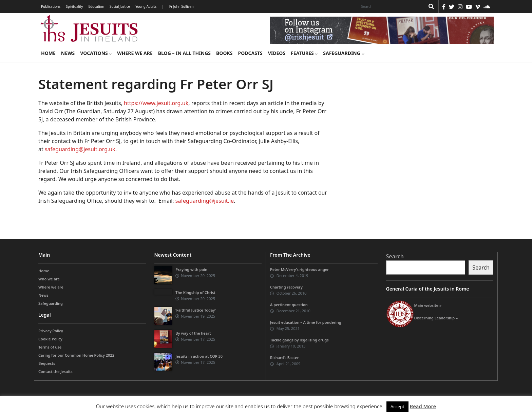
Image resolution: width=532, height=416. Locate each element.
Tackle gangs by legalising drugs (299, 340)
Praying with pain (191, 269)
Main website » (428, 305)
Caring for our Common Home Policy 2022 (76, 355)
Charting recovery (286, 287)
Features (304, 53)
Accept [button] (397, 407)
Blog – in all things (184, 53)
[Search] (391, 6)
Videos (277, 53)
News (68, 53)
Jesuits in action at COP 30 (199, 356)
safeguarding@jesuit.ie (205, 201)
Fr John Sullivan (182, 6)
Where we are (135, 53)
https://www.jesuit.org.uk (156, 103)
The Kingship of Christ (195, 292)
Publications (51, 6)
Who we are (49, 279)
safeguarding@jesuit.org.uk (80, 149)
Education (96, 6)
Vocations (96, 53)
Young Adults (146, 6)
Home (48, 53)
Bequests (47, 363)
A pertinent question (289, 305)
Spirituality (74, 6)
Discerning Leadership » (436, 318)
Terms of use (50, 347)
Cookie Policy (50, 339)
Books (224, 53)
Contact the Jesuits (55, 371)
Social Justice (120, 6)
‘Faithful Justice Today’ (196, 310)
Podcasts (250, 53)
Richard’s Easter (284, 358)
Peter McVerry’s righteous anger (299, 269)
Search (395, 256)
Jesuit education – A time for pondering (306, 322)
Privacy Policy (51, 331)
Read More (423, 406)
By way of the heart (193, 333)
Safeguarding (344, 53)
